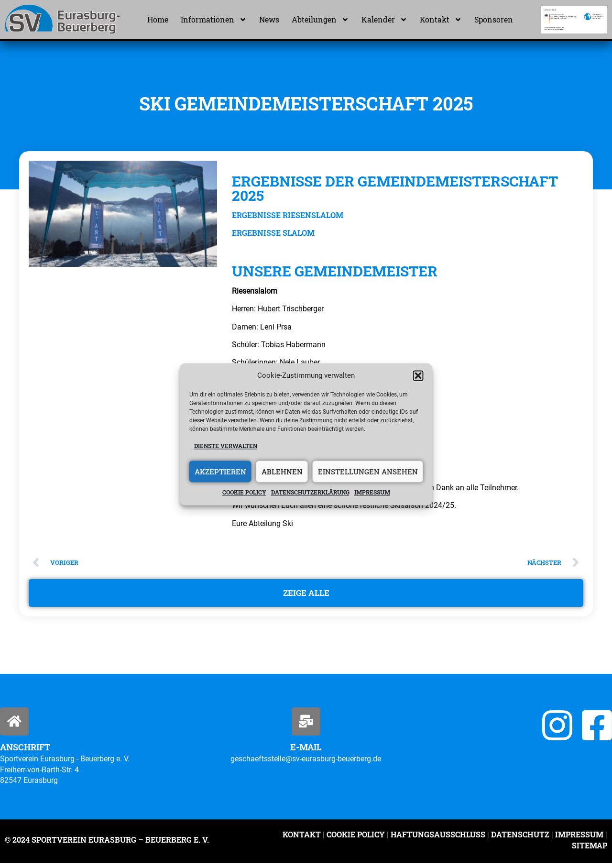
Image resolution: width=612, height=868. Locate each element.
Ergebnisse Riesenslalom (288, 215)
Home (158, 19)
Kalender (384, 20)
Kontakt (441, 20)
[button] (418, 375)
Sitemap (590, 851)
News (269, 19)
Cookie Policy (356, 840)
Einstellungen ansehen (368, 472)
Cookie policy (244, 493)
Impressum (372, 493)
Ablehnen (282, 472)
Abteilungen (320, 20)
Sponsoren (494, 19)
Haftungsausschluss (438, 840)
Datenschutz (520, 840)
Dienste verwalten (226, 446)
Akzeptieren (220, 472)
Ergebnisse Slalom (273, 233)
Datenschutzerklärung (310, 493)
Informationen (214, 20)
